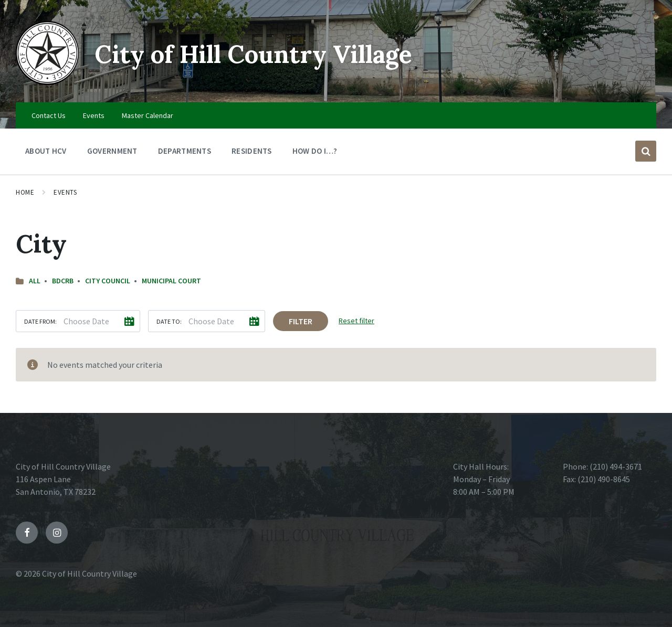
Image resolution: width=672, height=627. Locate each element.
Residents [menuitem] (252, 151)
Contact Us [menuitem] (49, 115)
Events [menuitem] (94, 115)
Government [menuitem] (112, 151)
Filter (301, 321)
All (35, 281)
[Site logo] (47, 82)
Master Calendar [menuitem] (148, 115)
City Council (108, 281)
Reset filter (356, 321)
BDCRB (63, 281)
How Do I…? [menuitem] (315, 151)
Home (25, 192)
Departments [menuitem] (185, 151)
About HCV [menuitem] (46, 151)
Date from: (40, 321)
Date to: (169, 321)
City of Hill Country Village (259, 54)
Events (65, 192)
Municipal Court (171, 281)
